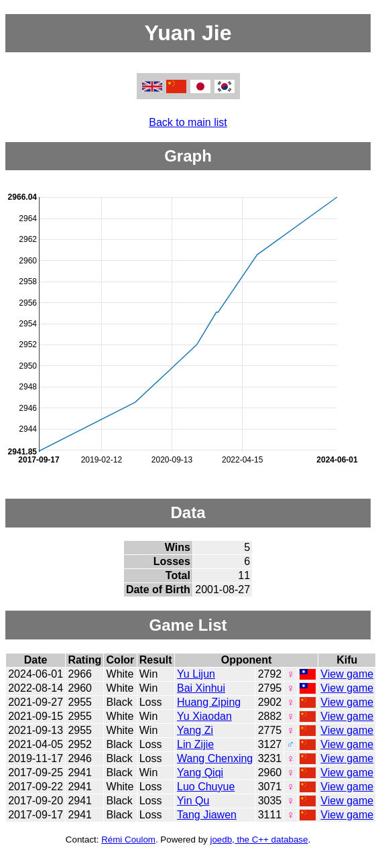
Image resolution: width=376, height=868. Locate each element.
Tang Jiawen (207, 815)
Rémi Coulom (128, 840)
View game (347, 674)
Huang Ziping (209, 702)
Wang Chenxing (215, 758)
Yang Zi (195, 730)
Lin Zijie (195, 744)
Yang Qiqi (200, 772)
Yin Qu (193, 801)
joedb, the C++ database (259, 840)
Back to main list (188, 122)
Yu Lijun (196, 674)
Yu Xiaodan (204, 716)
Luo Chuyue (206, 787)
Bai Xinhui (201, 688)
